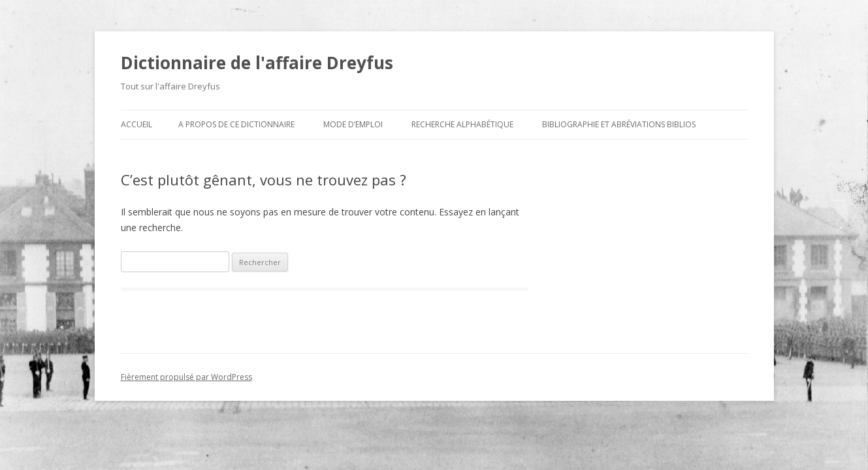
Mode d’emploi (353, 124)
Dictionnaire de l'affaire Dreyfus (257, 63)
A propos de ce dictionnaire (236, 124)
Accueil (137, 124)
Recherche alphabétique (462, 124)
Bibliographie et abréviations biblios (619, 124)
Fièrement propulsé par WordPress (186, 377)
